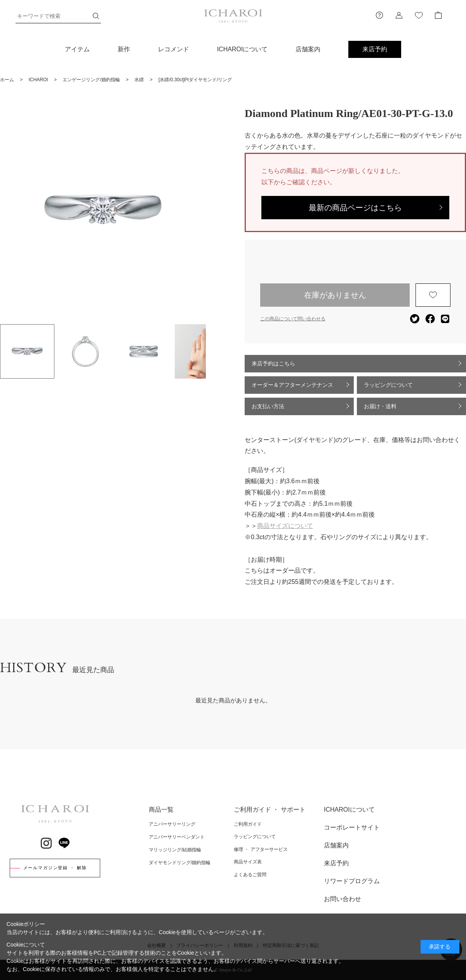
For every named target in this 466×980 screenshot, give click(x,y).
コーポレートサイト (352, 827)
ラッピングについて (388, 385)
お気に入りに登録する (433, 295)
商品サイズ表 (248, 862)
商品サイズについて (285, 526)
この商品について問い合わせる (293, 319)
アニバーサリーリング (172, 824)
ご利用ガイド (248, 824)
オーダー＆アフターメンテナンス (292, 385)
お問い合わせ (343, 899)
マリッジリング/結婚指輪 (175, 850)
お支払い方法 (268, 406)
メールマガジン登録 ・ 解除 (55, 868)
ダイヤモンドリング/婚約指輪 (180, 863)
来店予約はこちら (273, 363)
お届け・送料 (380, 406)
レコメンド (174, 49)
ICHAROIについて (243, 49)
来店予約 (375, 49)
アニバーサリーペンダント (177, 837)
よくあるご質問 (250, 875)
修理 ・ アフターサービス (261, 849)
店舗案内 (308, 49)
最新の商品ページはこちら (355, 208)
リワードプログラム (352, 881)
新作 (124, 49)
